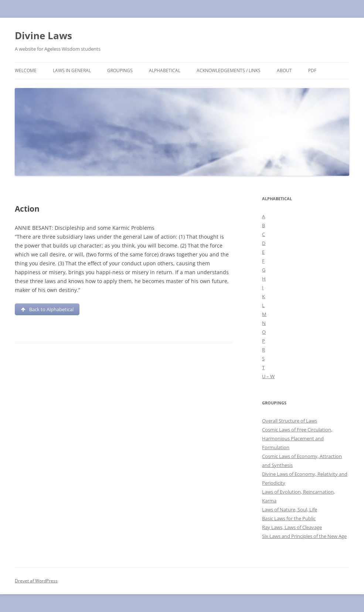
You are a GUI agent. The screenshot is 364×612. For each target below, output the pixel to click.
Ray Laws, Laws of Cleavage (292, 527)
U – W (268, 376)
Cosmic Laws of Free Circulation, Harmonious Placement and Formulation (297, 438)
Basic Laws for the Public (289, 518)
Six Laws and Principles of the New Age (304, 536)
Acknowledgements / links (229, 70)
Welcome (26, 70)
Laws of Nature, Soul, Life (290, 510)
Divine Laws (43, 36)
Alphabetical (165, 70)
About (284, 70)
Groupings (120, 70)
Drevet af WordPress (36, 581)
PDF (312, 70)
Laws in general (72, 70)
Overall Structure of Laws (290, 421)
